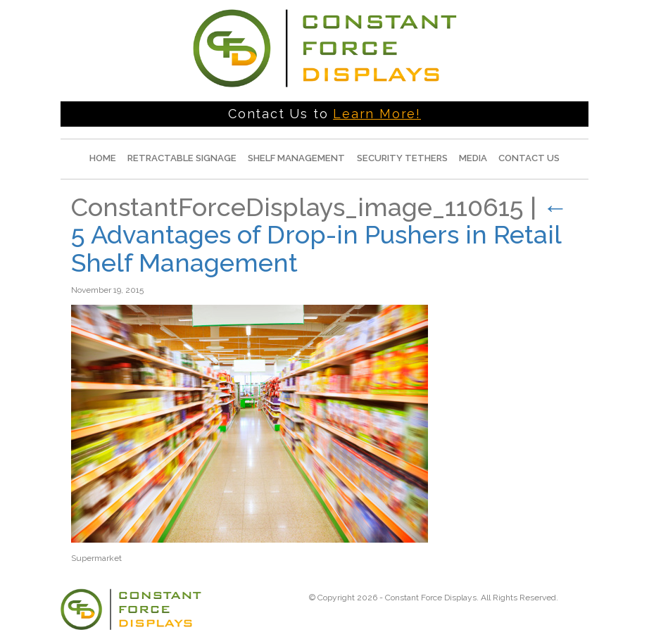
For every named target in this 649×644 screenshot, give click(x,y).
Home (103, 158)
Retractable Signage (182, 158)
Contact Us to (324, 114)
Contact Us (529, 158)
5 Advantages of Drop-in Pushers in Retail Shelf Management (320, 235)
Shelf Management (296, 158)
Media (473, 158)
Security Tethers (402, 158)
